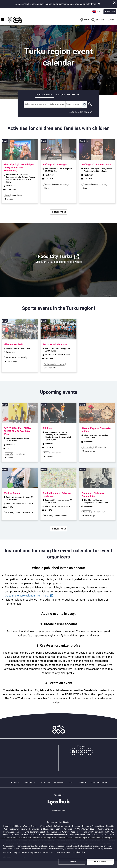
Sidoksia (37, 838)
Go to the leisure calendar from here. (27, 596)
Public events (44, 95)
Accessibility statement (52, 782)
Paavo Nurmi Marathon (79, 835)
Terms (71, 782)
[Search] (98, 20)
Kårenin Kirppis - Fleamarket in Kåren (45, 829)
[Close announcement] (114, 3)
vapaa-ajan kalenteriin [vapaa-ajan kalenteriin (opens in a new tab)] (85, 4)
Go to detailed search (80, 112)
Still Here (67, 829)
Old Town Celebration (93, 832)
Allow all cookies (100, 862)
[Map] (85, 20)
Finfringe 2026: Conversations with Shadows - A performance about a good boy (77, 838)
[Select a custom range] (84, 104)
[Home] (15, 20)
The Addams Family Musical (54, 835)
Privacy (15, 782)
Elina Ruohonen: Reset (35, 832)
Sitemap (82, 782)
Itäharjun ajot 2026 (12, 826)
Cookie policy (30, 782)
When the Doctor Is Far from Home (55, 826)
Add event (111, 12)
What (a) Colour (30, 826)
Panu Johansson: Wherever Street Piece (64, 832)
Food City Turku (55, 256)
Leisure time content (68, 95)
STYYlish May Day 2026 (84, 829)
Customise (72, 862)
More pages (60, 212)
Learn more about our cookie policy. (70, 852)
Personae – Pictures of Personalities (88, 826)
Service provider (99, 782)
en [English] (97, 11)
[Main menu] (3, 20)
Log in (111, 20)
